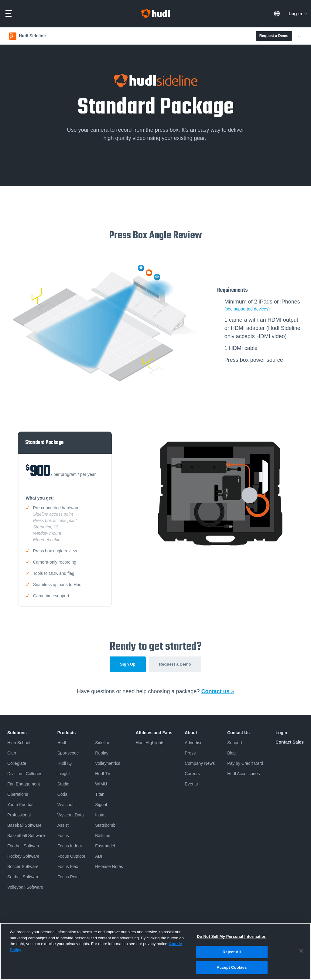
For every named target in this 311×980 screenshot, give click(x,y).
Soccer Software (23, 867)
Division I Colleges (25, 774)
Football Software (24, 846)
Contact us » (218, 692)
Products (67, 733)
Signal (101, 805)
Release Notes (109, 867)
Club (12, 754)
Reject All (232, 955)
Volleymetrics (108, 764)
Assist (63, 826)
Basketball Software (26, 836)
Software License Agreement (105, 926)
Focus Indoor (70, 846)
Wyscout (66, 805)
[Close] (301, 955)
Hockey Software (23, 857)
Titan (100, 795)
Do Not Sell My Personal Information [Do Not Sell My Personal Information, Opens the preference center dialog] (232, 940)
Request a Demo (274, 36)
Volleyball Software (25, 888)
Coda (62, 795)
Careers (192, 774)
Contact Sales (290, 743)
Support (235, 743)
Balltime (103, 836)
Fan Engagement (24, 785)
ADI (99, 857)
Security (252, 926)
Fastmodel (105, 846)
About (191, 733)
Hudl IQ (65, 764)
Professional (19, 816)
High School (19, 743)
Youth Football (21, 805)
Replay (102, 754)
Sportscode (68, 754)
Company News (200, 764)
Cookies (230, 926)
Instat (100, 816)
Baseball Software (24, 826)
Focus (63, 836)
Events (191, 785)
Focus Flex (68, 867)
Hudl (62, 743)
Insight (64, 774)
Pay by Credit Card (245, 764)
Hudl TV (103, 774)
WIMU (101, 785)
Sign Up (126, 665)
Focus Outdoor (72, 857)
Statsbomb (105, 826)
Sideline (103, 743)
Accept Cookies (232, 971)
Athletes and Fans (154, 733)
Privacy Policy (20, 926)
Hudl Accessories (243, 774)
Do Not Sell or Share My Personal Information (177, 926)
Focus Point (69, 877)
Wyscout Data (71, 816)
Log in (298, 14)
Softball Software (23, 877)
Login (281, 733)
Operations (18, 795)
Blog (231, 754)
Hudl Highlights (150, 743)
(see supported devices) (247, 309)
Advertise (193, 743)
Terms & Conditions (56, 926)
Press (190, 754)
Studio (63, 785)
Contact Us (238, 733)
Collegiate (17, 764)
